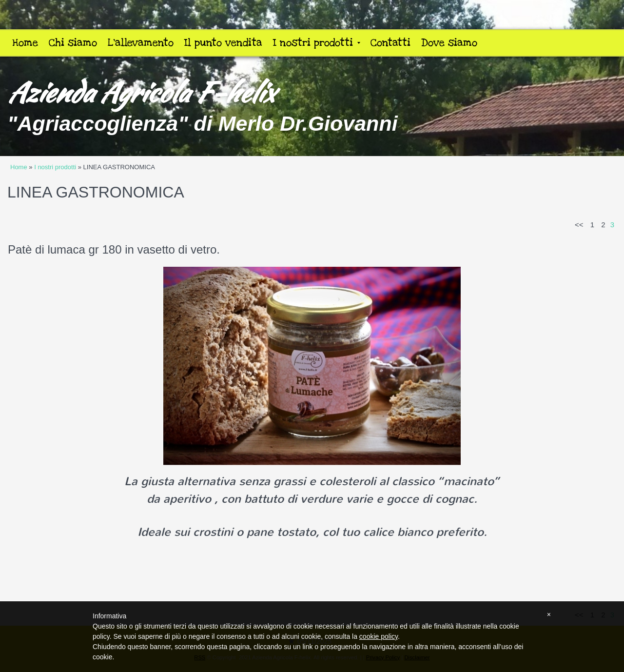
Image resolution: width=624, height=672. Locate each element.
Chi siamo (73, 43)
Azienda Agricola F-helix (141, 92)
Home (25, 43)
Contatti (390, 43)
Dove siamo (449, 43)
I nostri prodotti (317, 43)
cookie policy (379, 636)
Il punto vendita (223, 43)
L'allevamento (141, 43)
